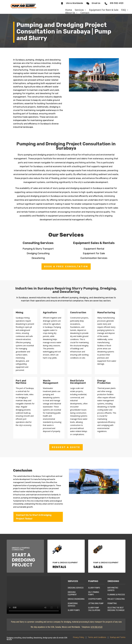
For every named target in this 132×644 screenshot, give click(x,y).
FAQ (123, 10)
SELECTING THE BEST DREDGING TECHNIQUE (116, 609)
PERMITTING (112, 603)
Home (69, 10)
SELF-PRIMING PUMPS (94, 593)
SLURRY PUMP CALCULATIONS (94, 609)
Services (79, 10)
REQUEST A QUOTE (66, 447)
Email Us (96, 3)
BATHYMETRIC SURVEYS (113, 589)
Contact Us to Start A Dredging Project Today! (34, 517)
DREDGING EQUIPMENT (72, 593)
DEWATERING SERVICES (73, 605)
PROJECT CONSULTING (116, 599)
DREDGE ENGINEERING (76, 599)
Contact (85, 13)
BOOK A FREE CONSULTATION (66, 266)
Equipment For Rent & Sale (104, 10)
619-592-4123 (117, 3)
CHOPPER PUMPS (95, 599)
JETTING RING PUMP (96, 603)
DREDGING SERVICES (76, 588)
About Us (70, 13)
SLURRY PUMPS (74, 610)
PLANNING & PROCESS (116, 595)
